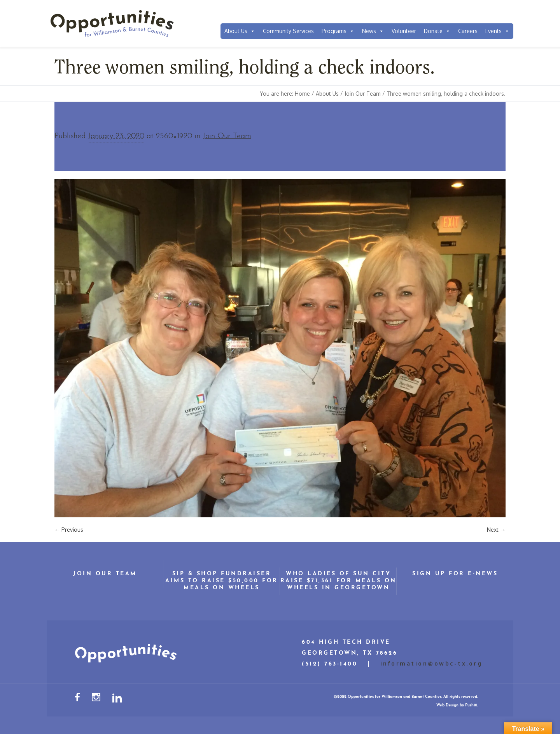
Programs (338, 31)
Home (302, 94)
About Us (240, 31)
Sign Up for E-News (455, 574)
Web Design (447, 705)
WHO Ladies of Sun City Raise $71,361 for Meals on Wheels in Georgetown (339, 581)
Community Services (288, 31)
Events (497, 31)
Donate (437, 31)
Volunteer (404, 31)
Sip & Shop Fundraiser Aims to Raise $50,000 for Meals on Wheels (222, 581)
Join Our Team (363, 94)
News (373, 31)
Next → (496, 530)
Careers (468, 31)
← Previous (69, 530)
